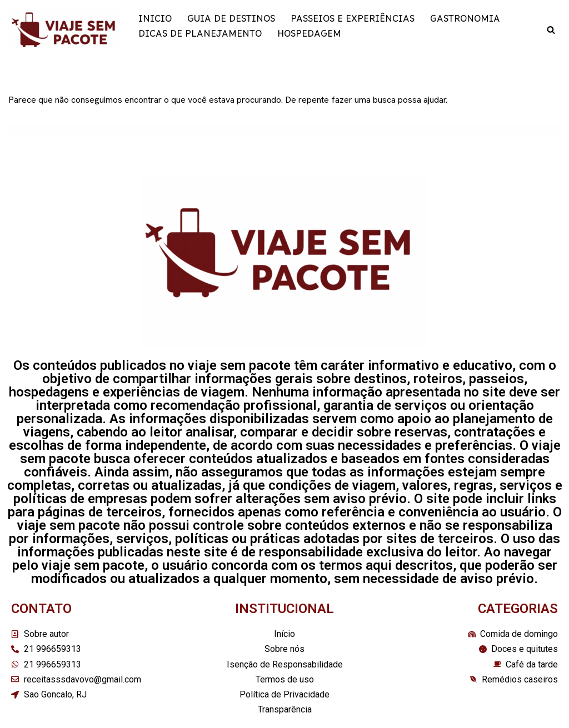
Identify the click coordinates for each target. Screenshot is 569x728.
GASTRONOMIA (465, 22)
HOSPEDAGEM (309, 37)
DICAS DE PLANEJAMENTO (200, 37)
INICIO (155, 22)
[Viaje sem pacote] (64, 29)
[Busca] (551, 30)
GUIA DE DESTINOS (231, 22)
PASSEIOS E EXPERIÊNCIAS (353, 22)
